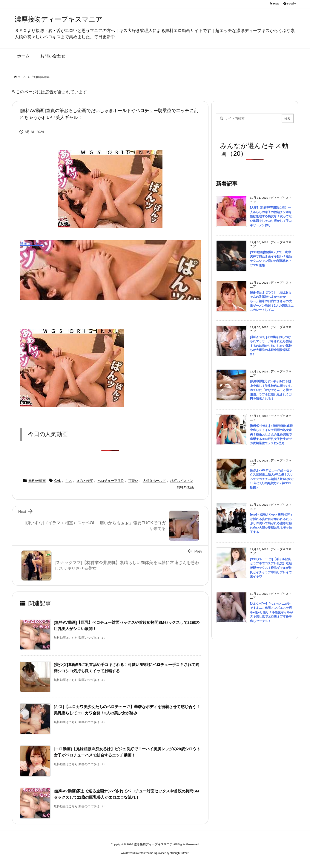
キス (69, 481)
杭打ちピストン (182, 481)
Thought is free (179, 853)
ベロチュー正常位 (111, 481)
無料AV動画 (43, 77)
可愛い (133, 481)
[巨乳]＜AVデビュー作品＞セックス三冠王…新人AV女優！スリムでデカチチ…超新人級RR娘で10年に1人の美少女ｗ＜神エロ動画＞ (272, 479)
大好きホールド (154, 481)
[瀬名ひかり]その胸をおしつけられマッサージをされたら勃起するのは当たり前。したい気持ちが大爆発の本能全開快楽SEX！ (271, 346)
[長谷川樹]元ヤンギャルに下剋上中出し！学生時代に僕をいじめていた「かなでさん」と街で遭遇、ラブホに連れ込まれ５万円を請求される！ (271, 390)
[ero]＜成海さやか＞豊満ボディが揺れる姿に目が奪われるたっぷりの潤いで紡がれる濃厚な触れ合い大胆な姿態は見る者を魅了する (271, 523)
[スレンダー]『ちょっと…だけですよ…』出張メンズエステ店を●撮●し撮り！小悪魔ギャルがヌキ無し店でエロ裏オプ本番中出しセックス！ (271, 612)
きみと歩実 (85, 481)
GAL (58, 481)
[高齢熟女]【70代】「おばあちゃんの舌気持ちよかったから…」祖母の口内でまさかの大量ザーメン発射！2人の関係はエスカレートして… (272, 301)
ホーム (22, 77)
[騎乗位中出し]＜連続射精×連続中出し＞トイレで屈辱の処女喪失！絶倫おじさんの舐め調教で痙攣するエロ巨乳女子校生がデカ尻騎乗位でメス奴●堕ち (271, 434)
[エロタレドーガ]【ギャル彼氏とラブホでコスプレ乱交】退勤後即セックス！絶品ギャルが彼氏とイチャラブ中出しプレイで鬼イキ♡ (271, 568)
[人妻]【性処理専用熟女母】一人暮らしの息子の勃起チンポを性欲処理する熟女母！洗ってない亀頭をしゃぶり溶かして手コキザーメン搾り (271, 216)
